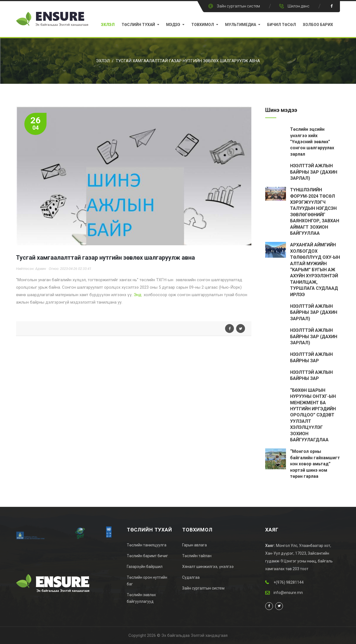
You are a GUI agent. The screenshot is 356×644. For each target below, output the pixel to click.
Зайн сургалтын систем (238, 6)
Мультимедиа (241, 25)
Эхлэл (108, 25)
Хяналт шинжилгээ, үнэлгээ (208, 567)
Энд (138, 295)
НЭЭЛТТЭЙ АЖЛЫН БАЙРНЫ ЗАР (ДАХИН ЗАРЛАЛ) (314, 173)
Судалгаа (191, 577)
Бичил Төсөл (282, 25)
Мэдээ (173, 25)
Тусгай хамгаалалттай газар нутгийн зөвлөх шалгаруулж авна (188, 61)
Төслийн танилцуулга (147, 545)
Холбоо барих (318, 25)
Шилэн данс (299, 6)
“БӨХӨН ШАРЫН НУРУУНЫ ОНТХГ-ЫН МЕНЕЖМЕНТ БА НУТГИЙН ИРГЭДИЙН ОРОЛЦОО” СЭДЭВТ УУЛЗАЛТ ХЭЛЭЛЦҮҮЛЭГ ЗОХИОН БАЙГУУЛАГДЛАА (313, 416)
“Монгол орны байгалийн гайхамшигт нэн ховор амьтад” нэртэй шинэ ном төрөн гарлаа (315, 464)
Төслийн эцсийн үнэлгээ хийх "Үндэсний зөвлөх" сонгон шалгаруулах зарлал (312, 142)
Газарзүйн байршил (145, 567)
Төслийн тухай (138, 25)
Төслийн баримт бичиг (147, 556)
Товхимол (203, 25)
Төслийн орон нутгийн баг (147, 581)
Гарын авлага (194, 545)
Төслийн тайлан (197, 556)
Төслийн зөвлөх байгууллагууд (141, 598)
